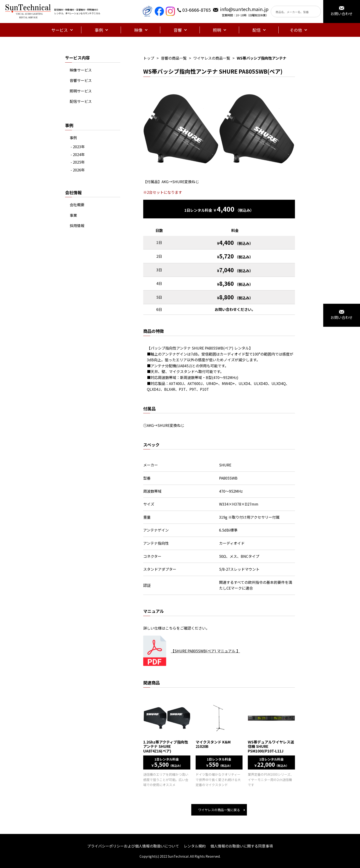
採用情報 (77, 226)
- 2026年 (78, 170)
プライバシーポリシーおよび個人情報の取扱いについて (133, 846)
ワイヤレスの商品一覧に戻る (219, 810)
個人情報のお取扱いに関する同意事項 (242, 846)
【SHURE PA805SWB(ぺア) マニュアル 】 (205, 651)
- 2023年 (78, 147)
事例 (73, 138)
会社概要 (77, 205)
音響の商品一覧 (174, 58)
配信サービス (81, 101)
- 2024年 (78, 154)
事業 (73, 215)
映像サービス (81, 70)
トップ (149, 58)
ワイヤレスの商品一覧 (212, 58)
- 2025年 (78, 162)
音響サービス (81, 80)
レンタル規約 (195, 846)
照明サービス (81, 91)
